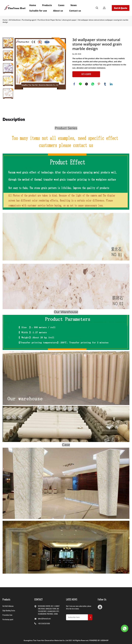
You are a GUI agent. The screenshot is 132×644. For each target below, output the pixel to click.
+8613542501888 (44, 623)
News (74, 5)
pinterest (99, 83)
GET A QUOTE (86, 74)
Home (33, 5)
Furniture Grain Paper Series (49, 19)
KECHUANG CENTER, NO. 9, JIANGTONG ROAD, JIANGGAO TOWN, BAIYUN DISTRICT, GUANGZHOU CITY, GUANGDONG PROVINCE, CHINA (49, 609)
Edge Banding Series (9, 610)
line (80, 83)
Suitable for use (38, 11)
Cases (61, 5)
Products (47, 5)
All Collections (15, 19)
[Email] (77, 617)
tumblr (105, 83)
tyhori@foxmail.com (44, 618)
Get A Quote (121, 8)
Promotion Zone (7, 614)
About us (58, 11)
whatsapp (93, 83)
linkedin (111, 83)
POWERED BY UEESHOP (99, 640)
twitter (87, 83)
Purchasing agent (29, 19)
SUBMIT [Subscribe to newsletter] (91, 618)
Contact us (75, 11)
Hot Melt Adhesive (8, 605)
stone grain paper (69, 19)
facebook (74, 83)
